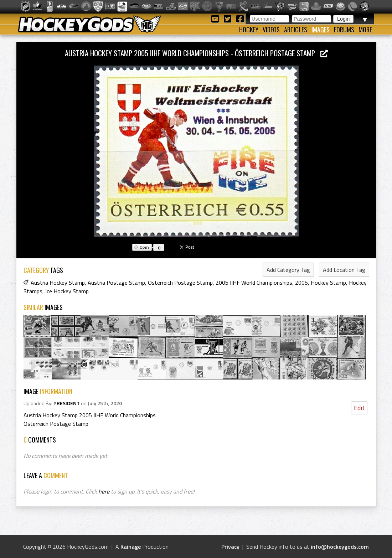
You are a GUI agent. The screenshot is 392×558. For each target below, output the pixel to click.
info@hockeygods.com (340, 547)
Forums (344, 30)
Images (321, 30)
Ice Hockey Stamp (67, 291)
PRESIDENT (67, 403)
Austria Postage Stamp (116, 283)
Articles (296, 30)
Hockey (249, 30)
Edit (359, 408)
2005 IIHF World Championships (254, 283)
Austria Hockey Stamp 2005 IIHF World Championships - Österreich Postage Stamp (196, 53)
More (365, 30)
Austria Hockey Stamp (58, 283)
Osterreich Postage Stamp (180, 283)
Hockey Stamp (328, 283)
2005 (301, 283)
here (104, 491)
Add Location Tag (344, 270)
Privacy (230, 547)
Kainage (131, 547)
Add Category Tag (288, 270)
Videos (271, 30)
